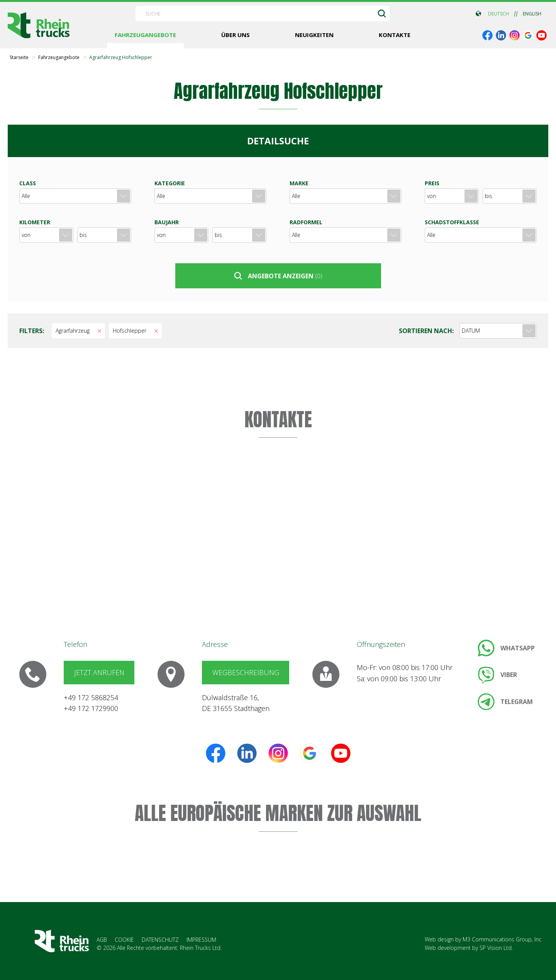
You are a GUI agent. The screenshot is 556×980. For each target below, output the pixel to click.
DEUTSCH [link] (498, 14)
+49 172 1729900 (91, 708)
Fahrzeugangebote (59, 58)
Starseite (19, 58)
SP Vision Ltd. (496, 948)
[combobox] (498, 331)
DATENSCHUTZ (160, 940)
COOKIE (124, 940)
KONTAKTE (278, 420)
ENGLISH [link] (532, 14)
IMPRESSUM (201, 940)
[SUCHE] (382, 14)
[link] (487, 35)
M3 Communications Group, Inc (502, 939)
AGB (102, 940)
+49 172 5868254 (91, 697)
